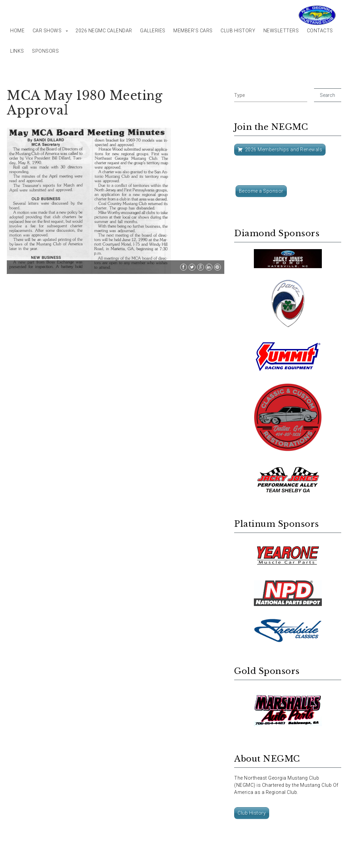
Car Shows (47, 31)
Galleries (153, 31)
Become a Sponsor (261, 191)
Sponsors (45, 51)
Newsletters (281, 31)
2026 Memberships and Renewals (284, 150)
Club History (238, 31)
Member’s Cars (193, 31)
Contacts (320, 31)
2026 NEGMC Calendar (104, 31)
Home (17, 31)
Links (17, 51)
